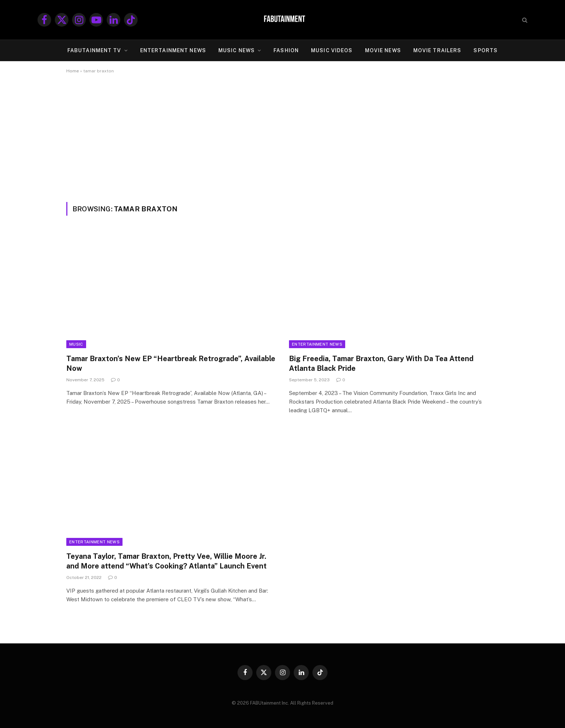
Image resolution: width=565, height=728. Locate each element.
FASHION (286, 50)
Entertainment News (317, 344)
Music (76, 344)
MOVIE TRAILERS (437, 50)
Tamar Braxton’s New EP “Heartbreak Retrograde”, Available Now (171, 363)
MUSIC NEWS (237, 50)
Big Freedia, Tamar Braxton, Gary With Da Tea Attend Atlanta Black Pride (381, 363)
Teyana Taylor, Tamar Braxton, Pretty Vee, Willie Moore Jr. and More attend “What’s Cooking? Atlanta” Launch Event (166, 561)
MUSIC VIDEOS (332, 50)
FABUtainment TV (94, 50)
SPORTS (486, 50)
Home (73, 71)
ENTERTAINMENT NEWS (173, 50)
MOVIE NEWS (383, 50)
